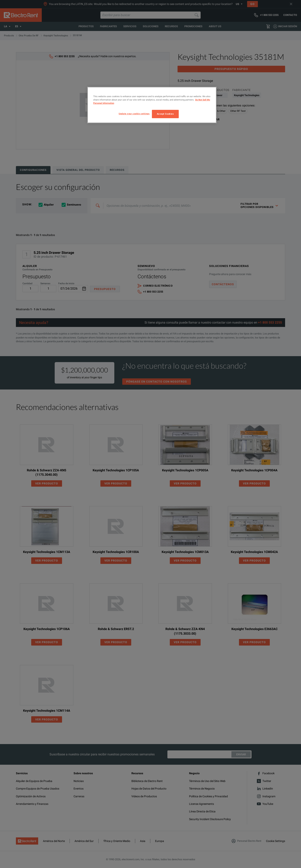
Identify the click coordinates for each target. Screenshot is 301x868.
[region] (152, 105)
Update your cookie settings (134, 114)
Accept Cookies (165, 114)
